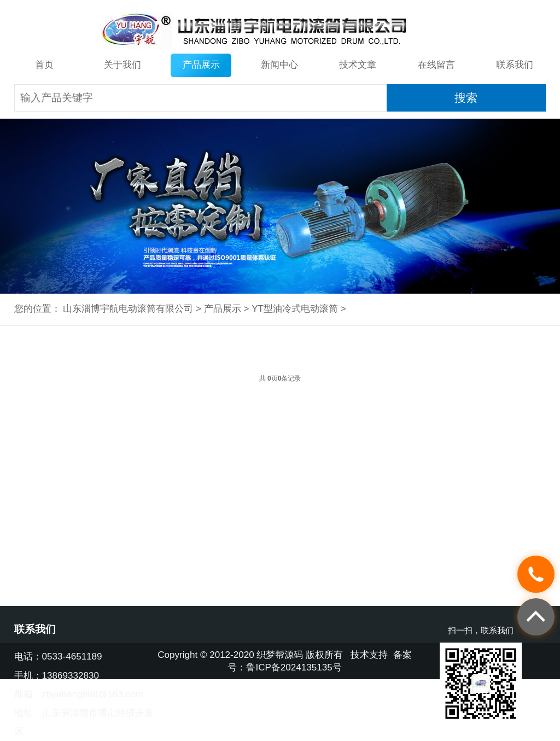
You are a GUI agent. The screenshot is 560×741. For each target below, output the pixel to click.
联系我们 (515, 65)
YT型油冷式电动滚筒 (295, 309)
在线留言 (436, 65)
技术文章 (358, 65)
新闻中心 (279, 65)
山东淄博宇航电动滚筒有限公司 (128, 309)
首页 (44, 65)
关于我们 (122, 65)
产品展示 (201, 65)
